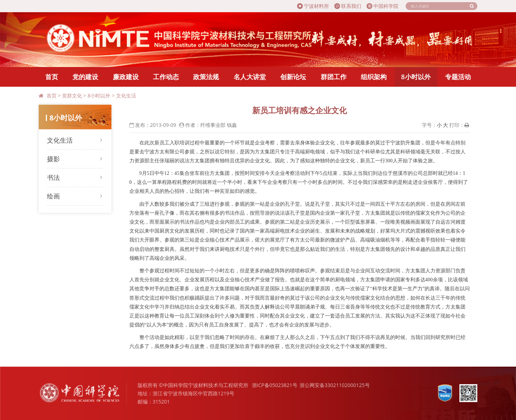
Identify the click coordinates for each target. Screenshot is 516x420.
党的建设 (85, 77)
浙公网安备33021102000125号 (335, 385)
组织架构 (374, 77)
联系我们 (348, 6)
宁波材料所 (313, 6)
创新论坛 (293, 77)
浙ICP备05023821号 (275, 385)
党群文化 (72, 96)
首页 (52, 77)
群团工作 (334, 77)
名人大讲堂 (250, 77)
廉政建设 (126, 77)
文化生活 (126, 96)
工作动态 (166, 77)
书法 (53, 177)
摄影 (53, 159)
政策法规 (206, 77)
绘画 (53, 196)
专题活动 (458, 77)
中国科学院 (383, 6)
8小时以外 (416, 77)
